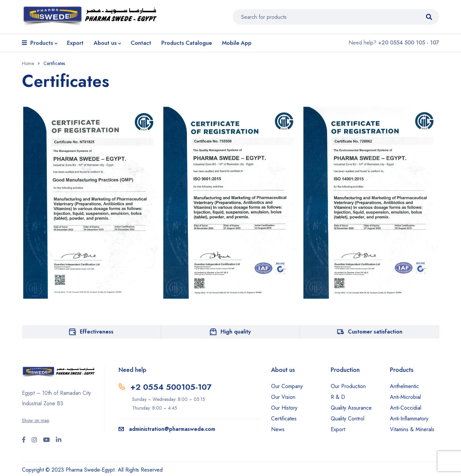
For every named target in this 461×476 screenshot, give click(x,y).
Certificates (284, 419)
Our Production (348, 386)
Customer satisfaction (375, 332)
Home (28, 63)
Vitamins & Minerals (412, 429)
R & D (338, 397)
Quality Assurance (351, 408)
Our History (284, 408)
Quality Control (348, 419)
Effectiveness (97, 332)
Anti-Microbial (405, 397)
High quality (236, 332)
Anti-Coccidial (406, 408)
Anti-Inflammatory (409, 419)
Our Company (287, 386)
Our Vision (283, 397)
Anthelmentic (404, 386)
